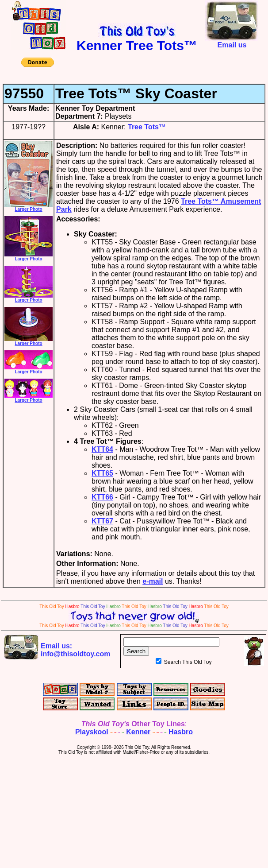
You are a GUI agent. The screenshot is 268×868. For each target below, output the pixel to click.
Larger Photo (29, 207)
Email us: (76, 650)
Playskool (92, 732)
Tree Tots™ (147, 127)
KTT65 (102, 473)
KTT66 (102, 497)
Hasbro (181, 732)
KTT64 (102, 449)
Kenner (138, 732)
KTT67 (102, 521)
